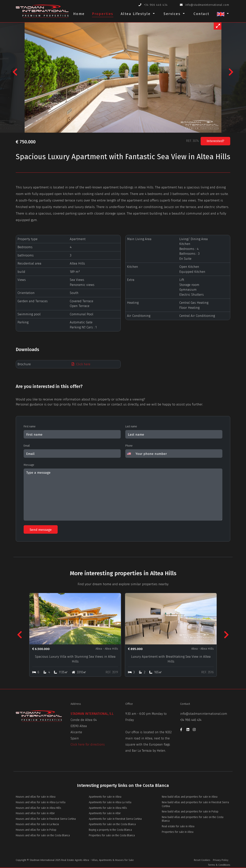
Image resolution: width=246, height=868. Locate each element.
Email (27, 446)
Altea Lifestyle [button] (136, 14)
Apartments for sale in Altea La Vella (110, 802)
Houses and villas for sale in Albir (35, 813)
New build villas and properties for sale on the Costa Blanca (193, 819)
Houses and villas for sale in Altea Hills (38, 808)
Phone (129, 446)
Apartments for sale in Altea (105, 797)
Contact (202, 14)
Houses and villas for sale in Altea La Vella (41, 802)
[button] (223, 15)
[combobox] (130, 454)
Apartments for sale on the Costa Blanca (112, 824)
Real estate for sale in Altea (178, 826)
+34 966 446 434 (156, 5)
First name (30, 427)
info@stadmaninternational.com (207, 5)
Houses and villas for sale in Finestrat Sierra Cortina (46, 819)
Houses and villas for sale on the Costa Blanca (43, 835)
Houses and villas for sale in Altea (36, 797)
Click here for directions (88, 744)
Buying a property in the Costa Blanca (110, 830)
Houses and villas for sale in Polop (36, 830)
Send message (41, 530)
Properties (103, 14)
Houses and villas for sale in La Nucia (37, 824)
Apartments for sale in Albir (105, 813)
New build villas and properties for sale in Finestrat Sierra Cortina (195, 804)
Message (29, 465)
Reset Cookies (202, 860)
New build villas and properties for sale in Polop (190, 812)
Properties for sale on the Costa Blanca (112, 835)
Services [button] (173, 14)
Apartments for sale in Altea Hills (108, 808)
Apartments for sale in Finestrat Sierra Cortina (115, 819)
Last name (131, 427)
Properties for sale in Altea (178, 832)
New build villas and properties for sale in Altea (190, 797)
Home (79, 14)
